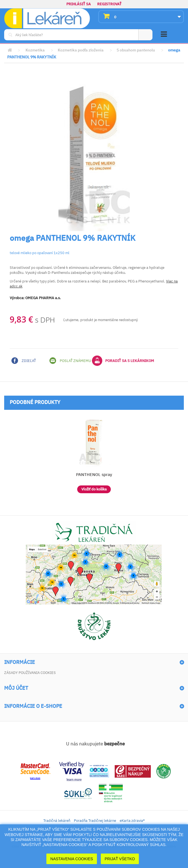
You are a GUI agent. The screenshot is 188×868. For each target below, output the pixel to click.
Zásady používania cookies (30, 673)
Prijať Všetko (120, 859)
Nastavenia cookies (72, 859)
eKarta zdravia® (132, 821)
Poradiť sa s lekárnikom (123, 361)
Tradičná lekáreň (57, 821)
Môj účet (16, 688)
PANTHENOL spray (94, 474)
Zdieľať (24, 361)
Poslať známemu (70, 361)
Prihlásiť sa (79, 4)
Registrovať (109, 4)
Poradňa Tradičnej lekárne (95, 821)
